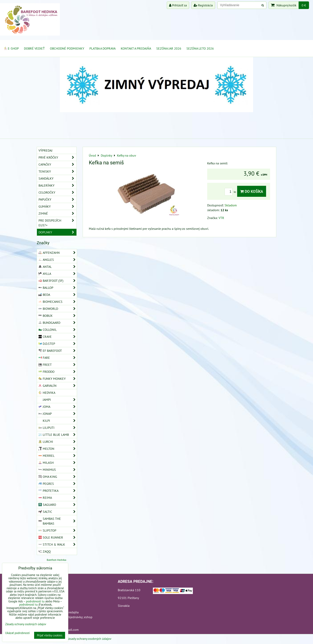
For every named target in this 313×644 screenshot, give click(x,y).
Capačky (57, 164)
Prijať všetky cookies (50, 635)
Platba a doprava (103, 48)
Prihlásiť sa (178, 5)
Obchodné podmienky (67, 48)
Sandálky (57, 178)
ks (231, 192)
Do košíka (252, 191)
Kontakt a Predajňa (136, 48)
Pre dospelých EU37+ (57, 223)
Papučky (57, 199)
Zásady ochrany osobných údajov (89, 639)
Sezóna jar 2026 (169, 48)
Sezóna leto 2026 (200, 48)
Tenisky (57, 171)
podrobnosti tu (35, 601)
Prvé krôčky (57, 157)
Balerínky (57, 185)
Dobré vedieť (34, 48)
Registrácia (203, 5)
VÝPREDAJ (46, 150)
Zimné (57, 213)
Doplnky (57, 232)
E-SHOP (11, 48)
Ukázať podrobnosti (17, 633)
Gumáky (57, 206)
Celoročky (57, 192)
